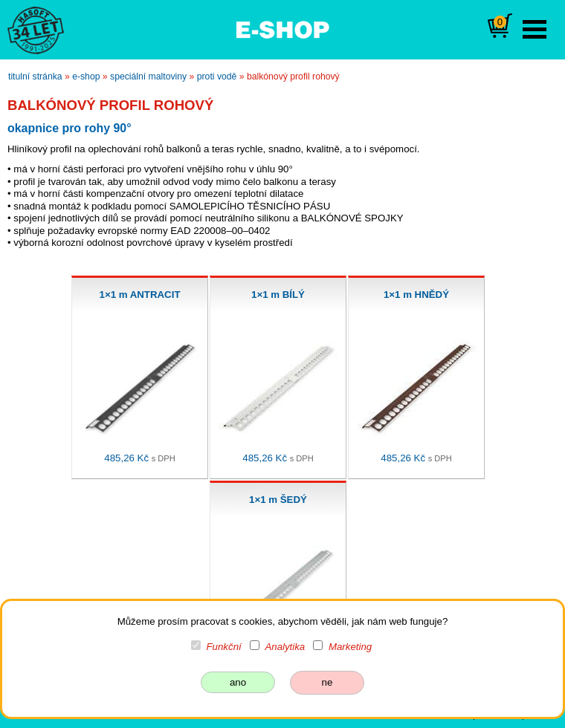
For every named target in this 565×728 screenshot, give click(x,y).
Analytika (285, 647)
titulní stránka (35, 77)
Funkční (224, 647)
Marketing (350, 647)
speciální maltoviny (148, 77)
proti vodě (217, 77)
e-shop (86, 77)
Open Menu (535, 29)
